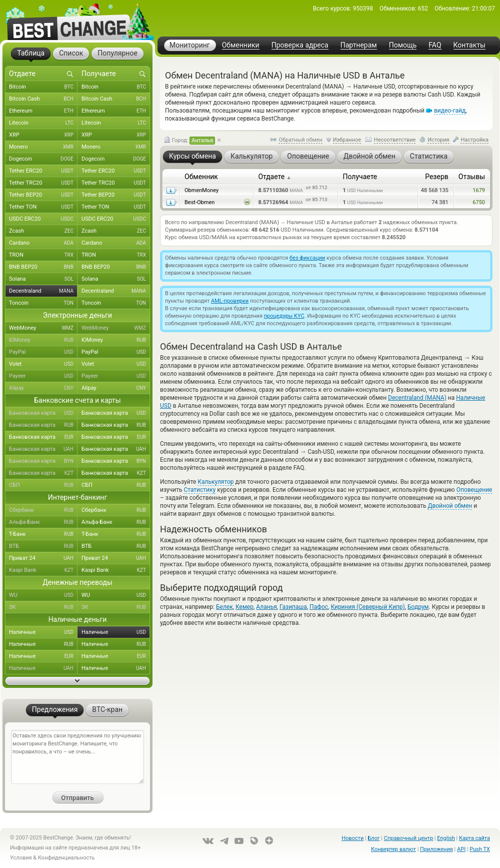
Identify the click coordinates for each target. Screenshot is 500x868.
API (461, 849)
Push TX (480, 849)
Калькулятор (215, 482)
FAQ (435, 45)
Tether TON (43, 207)
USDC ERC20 (43, 219)
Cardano (43, 243)
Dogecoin (43, 159)
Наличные (43, 632)
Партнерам (359, 45)
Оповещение (474, 490)
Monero (43, 147)
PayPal (43, 352)
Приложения (436, 849)
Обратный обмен (300, 140)
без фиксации (307, 258)
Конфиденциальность (66, 858)
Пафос (319, 607)
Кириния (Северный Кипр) (367, 607)
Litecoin (43, 123)
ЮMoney (43, 340)
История (438, 140)
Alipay (43, 388)
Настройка (474, 140)
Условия (21, 858)
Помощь (403, 45)
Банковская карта (43, 413)
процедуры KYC (284, 316)
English (446, 838)
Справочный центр (408, 838)
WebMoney (43, 328)
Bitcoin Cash (43, 99)
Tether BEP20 (43, 195)
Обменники (241, 45)
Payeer (43, 376)
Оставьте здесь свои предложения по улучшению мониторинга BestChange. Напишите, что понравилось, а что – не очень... (77, 757)
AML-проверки (230, 301)
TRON (43, 255)
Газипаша (293, 607)
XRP (43, 135)
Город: (189, 141)
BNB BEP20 (43, 267)
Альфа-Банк (43, 522)
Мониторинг (190, 45)
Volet (43, 364)
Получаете (360, 177)
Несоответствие (395, 140)
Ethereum (43, 111)
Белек (224, 607)
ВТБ (43, 546)
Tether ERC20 (43, 171)
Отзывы (472, 177)
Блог (373, 838)
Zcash (43, 231)
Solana (43, 279)
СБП (43, 485)
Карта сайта (474, 838)
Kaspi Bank (43, 570)
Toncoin (43, 303)
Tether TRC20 (43, 183)
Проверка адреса (300, 45)
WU (43, 595)
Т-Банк (43, 534)
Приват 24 (43, 558)
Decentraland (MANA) (417, 398)
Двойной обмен (450, 506)
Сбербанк (43, 510)
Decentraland (43, 291)
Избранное (347, 140)
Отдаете (274, 177)
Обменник (201, 177)
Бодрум (418, 607)
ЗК (43, 607)
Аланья (266, 607)
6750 (479, 202)
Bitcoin (43, 87)
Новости (352, 838)
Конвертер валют (393, 849)
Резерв (437, 177)
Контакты (469, 45)
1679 (479, 190)
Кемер (244, 607)
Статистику (199, 490)
